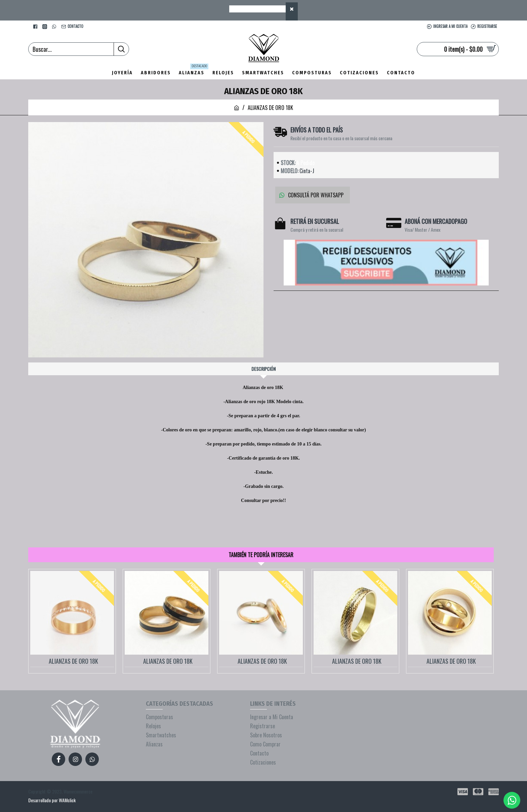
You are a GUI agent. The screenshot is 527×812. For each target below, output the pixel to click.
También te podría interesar (261, 555)
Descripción (263, 369)
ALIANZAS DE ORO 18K (73, 661)
